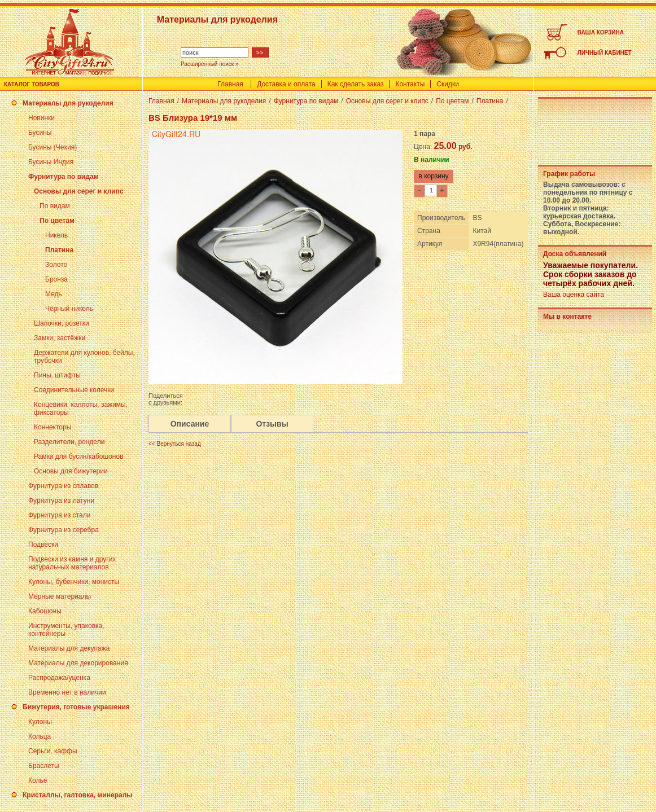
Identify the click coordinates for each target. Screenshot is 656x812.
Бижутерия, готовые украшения (76, 707)
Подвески (43, 545)
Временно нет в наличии (67, 692)
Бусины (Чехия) (53, 147)
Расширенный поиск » (210, 64)
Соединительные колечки (74, 390)
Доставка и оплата (286, 84)
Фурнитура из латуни (61, 501)
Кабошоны (45, 611)
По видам (55, 206)
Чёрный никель (69, 309)
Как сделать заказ (356, 84)
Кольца (40, 736)
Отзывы (272, 424)
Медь (54, 294)
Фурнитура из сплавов (63, 486)
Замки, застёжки (60, 338)
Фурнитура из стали (59, 515)
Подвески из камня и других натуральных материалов (72, 563)
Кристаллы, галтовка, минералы (78, 795)
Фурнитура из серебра (64, 530)
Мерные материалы (60, 596)
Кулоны (40, 722)
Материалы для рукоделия (68, 103)
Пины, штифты (57, 375)
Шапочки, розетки (62, 323)
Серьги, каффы (53, 751)
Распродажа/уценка (59, 678)
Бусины (40, 133)
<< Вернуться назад (175, 444)
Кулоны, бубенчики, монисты (74, 582)
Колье (38, 780)
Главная (230, 84)
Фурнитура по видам (64, 177)
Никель (56, 235)
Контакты (410, 84)
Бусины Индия (51, 162)
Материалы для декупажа (69, 648)
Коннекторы (53, 427)
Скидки (448, 84)
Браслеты (44, 766)
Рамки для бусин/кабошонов (79, 457)
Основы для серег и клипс (79, 191)
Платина (59, 250)
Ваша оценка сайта (574, 295)
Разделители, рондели (69, 442)
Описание (190, 424)
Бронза (56, 279)
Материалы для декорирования (78, 663)
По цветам (57, 221)
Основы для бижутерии (71, 471)
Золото (56, 265)
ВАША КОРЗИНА (601, 32)
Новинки (41, 118)
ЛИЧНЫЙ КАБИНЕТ (605, 53)
